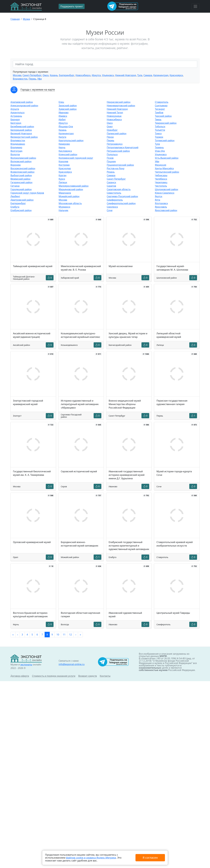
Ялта (157, 200)
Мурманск (64, 207)
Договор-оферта (20, 676)
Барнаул (15, 119)
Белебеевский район (22, 126)
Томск (158, 133)
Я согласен (150, 858)
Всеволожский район (22, 172)
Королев (63, 161)
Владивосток (20, 79)
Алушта (15, 109)
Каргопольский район (71, 140)
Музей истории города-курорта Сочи (174, 473)
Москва (17, 75)
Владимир (16, 147)
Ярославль (161, 207)
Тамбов (159, 113)
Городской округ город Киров (27, 193)
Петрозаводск (115, 144)
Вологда (15, 154)
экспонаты (26, 665)
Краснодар (65, 168)
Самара (148, 75)
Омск (46, 75)
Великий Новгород (21, 133)
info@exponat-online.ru (72, 664)
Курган (62, 175)
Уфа (40, 79)
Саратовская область (119, 189)
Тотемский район (165, 140)
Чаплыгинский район (167, 172)
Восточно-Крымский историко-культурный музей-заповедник (30, 615)
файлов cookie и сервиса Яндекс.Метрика (91, 858)
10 (58, 635)
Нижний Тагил (115, 113)
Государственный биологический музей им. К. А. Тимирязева (32, 473)
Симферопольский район (121, 203)
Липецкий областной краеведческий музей (169, 335)
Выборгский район (21, 175)
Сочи (110, 210)
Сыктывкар (161, 106)
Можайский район (69, 196)
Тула (140, 75)
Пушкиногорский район (120, 165)
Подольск (112, 154)
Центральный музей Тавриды (173, 613)
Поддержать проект (72, 6)
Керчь (62, 147)
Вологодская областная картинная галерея (80, 615)
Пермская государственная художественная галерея (172, 402)
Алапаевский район (22, 102)
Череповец (161, 182)
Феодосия (161, 165)
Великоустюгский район (24, 137)
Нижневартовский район (121, 106)
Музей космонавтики (121, 266)
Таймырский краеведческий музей (33, 266)
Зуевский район (68, 109)
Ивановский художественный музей (125, 615)
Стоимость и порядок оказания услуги (54, 676)
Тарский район (163, 116)
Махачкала (65, 193)
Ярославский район (166, 210)
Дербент (15, 196)
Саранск (111, 182)
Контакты (105, 676)
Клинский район (68, 154)
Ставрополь (162, 102)
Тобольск (160, 126)
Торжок (159, 137)
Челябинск (161, 179)
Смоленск (112, 207)
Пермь (32, 79)
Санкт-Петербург (32, 75)
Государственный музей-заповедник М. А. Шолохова (172, 268)
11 (64, 635)
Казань (54, 75)
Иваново (64, 113)
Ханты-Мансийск (164, 168)
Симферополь (115, 200)
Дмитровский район (22, 200)
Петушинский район (118, 151)
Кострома (64, 165)
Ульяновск (108, 75)
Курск (62, 179)
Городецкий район (21, 189)
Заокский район (68, 106)
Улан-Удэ (160, 151)
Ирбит (62, 119)
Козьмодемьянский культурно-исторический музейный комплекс (80, 335)
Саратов (111, 186)
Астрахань (16, 116)
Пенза (110, 137)
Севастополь (114, 193)
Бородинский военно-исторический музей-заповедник (80, 544)
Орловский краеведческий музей (32, 542)
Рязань (111, 172)
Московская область (70, 203)
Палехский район (117, 133)
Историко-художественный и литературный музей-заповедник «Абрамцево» (80, 404)
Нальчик (63, 210)
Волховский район (21, 161)
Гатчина (15, 186)
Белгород (16, 123)
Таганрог (160, 109)
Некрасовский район (119, 102)
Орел (110, 126)
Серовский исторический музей (79, 471)
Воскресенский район (23, 168)
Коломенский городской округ (76, 158)
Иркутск (96, 75)
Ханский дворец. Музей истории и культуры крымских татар (128, 335)
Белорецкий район (21, 130)
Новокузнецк (114, 116)
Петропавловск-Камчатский (123, 147)
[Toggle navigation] (195, 6)
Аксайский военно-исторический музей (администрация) (32, 335)
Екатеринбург (67, 75)
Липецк (63, 182)
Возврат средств (88, 676)
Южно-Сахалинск (165, 193)
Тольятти (160, 130)
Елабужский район (21, 210)
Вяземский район (20, 179)
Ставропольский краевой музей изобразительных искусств (175, 544)
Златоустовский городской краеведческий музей (28, 402)
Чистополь (161, 186)
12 (70, 635)
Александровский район (24, 106)
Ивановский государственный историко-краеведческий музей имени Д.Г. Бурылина (127, 475)
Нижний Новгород (126, 75)
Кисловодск (65, 151)
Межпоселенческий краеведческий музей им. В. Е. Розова (81, 268)
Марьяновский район (71, 189)
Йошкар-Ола (66, 126)
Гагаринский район (21, 182)
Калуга (62, 137)
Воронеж (16, 165)
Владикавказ (18, 144)
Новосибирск (83, 75)
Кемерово (64, 144)
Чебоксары (161, 175)
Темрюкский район (166, 123)
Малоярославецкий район (74, 186)
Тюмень (159, 147)
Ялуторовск (161, 203)
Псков (110, 158)
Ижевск (63, 116)
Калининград (161, 75)
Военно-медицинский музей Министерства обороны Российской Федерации (125, 404)
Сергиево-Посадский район (122, 196)
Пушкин (111, 161)
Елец (61, 102)
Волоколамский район (23, 158)
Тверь (158, 119)
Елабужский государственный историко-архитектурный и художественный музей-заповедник (129, 546)
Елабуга (15, 207)
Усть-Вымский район (167, 158)
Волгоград (16, 151)
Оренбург (112, 130)
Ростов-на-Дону (116, 168)
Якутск (159, 196)
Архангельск (17, 113)
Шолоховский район (166, 189)
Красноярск (176, 75)
